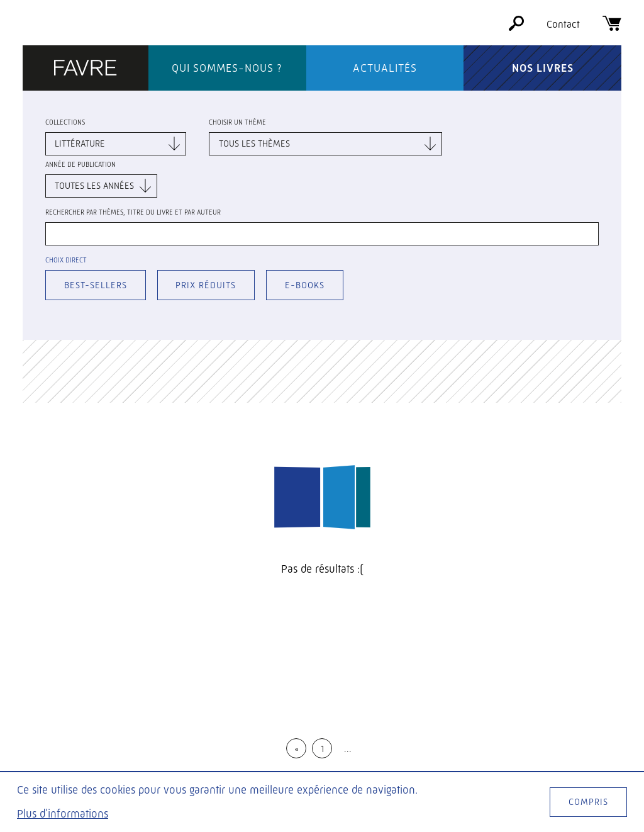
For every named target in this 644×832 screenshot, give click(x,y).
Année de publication (80, 165)
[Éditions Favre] (86, 69)
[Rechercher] (516, 27)
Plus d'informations (63, 814)
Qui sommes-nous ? (227, 68)
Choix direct (66, 260)
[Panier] (612, 27)
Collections (65, 122)
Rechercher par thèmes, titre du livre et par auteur (133, 212)
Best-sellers (96, 285)
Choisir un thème (237, 122)
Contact (563, 24)
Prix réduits (206, 285)
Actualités (385, 68)
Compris (588, 802)
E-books (305, 285)
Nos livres (542, 68)
